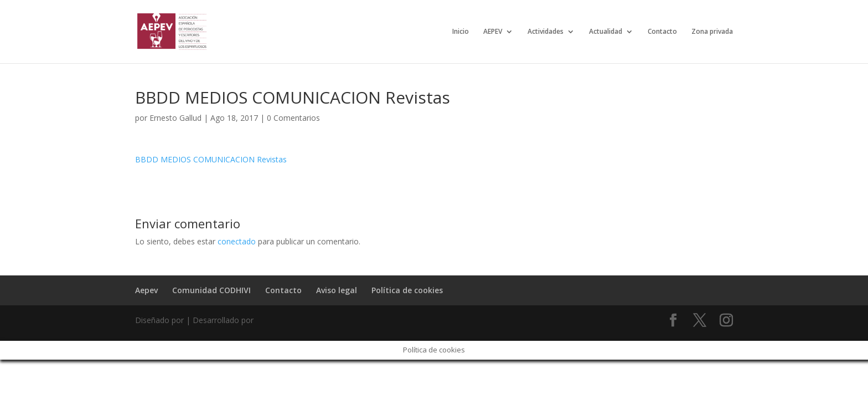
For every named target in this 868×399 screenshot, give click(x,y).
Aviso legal (337, 290)
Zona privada (712, 32)
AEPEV (493, 32)
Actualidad (606, 32)
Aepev (146, 290)
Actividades (546, 32)
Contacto (662, 32)
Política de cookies (407, 290)
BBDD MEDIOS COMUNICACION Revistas (211, 159)
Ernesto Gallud (175, 118)
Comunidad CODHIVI (211, 290)
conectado (237, 241)
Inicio (461, 32)
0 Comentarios (293, 118)
